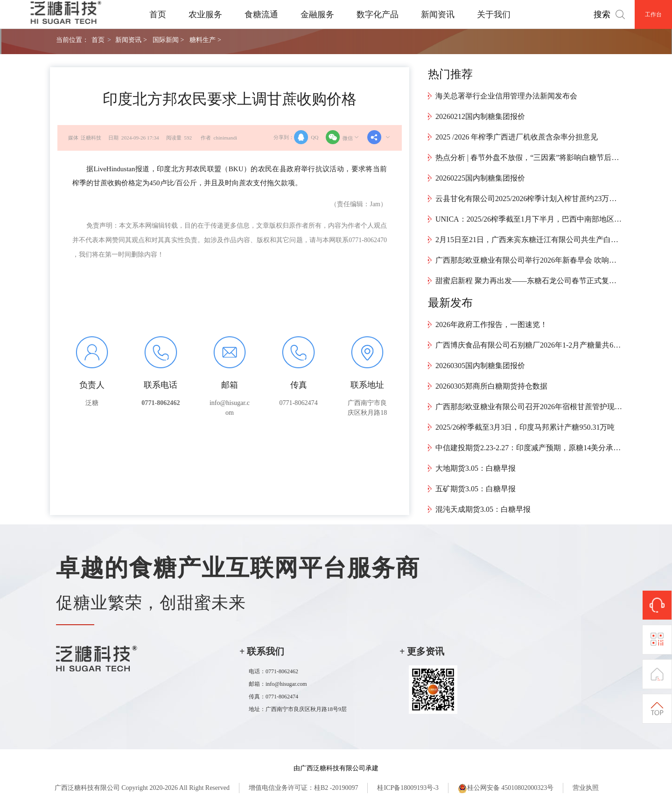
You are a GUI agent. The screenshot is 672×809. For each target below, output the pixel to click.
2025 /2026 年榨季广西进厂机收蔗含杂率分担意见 (517, 137)
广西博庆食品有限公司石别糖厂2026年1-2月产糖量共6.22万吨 (529, 345)
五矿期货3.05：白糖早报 (476, 489)
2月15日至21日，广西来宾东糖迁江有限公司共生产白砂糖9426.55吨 (529, 240)
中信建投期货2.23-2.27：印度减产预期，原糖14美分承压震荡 (529, 448)
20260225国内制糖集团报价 (480, 178)
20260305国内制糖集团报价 (480, 366)
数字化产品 (378, 14)
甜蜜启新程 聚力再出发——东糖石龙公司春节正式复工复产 (529, 281)
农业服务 (205, 14)
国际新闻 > (168, 40)
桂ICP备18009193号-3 (408, 788)
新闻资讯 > (131, 40)
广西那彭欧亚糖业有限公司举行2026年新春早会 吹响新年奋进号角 (529, 260)
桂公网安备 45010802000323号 (506, 788)
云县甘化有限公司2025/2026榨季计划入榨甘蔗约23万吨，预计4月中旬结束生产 (529, 199)
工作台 (653, 14)
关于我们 (494, 14)
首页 (158, 14)
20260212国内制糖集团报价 (480, 116)
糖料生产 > (205, 40)
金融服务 (317, 14)
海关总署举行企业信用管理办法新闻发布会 (506, 96)
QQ (306, 137)
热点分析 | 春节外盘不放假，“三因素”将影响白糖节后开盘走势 (529, 157)
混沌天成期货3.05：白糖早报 (483, 509)
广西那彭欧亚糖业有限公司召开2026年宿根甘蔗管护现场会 (529, 407)
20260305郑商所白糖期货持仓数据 (491, 386)
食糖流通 (261, 14)
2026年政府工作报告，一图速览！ (491, 324)
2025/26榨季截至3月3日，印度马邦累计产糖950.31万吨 (525, 427)
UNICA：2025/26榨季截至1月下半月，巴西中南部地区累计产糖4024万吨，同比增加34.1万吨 (529, 219)
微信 (343, 137)
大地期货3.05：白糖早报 (476, 468)
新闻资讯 (438, 14)
